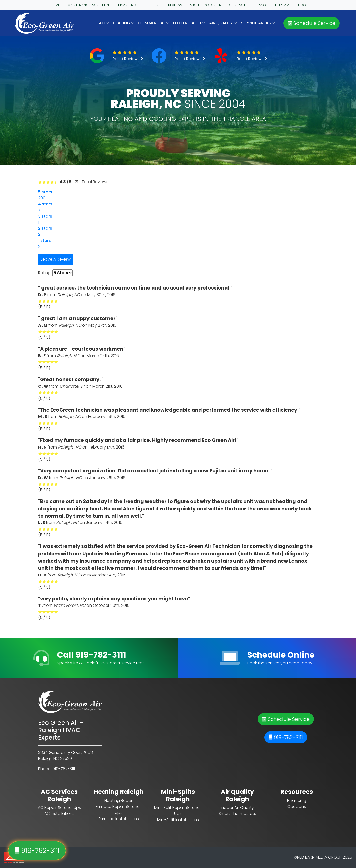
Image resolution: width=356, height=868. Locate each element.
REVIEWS (175, 5)
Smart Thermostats (237, 814)
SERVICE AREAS (258, 23)
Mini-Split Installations (178, 820)
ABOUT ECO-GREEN (205, 5)
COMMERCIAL (154, 23)
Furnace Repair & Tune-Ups (119, 810)
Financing (297, 800)
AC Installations (59, 814)
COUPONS (152, 5)
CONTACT (237, 5)
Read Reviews (128, 59)
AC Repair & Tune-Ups (59, 808)
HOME (55, 5)
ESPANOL (260, 5)
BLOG (301, 5)
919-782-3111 (286, 737)
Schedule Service (311, 23)
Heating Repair (119, 800)
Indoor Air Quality (237, 808)
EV (203, 23)
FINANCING (127, 5)
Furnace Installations (119, 819)
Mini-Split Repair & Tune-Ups (178, 811)
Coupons (297, 807)
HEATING (124, 23)
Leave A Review (56, 259)
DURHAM (282, 5)
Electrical (185, 23)
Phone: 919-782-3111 (56, 769)
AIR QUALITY (223, 23)
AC (104, 23)
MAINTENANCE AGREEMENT (89, 5)
